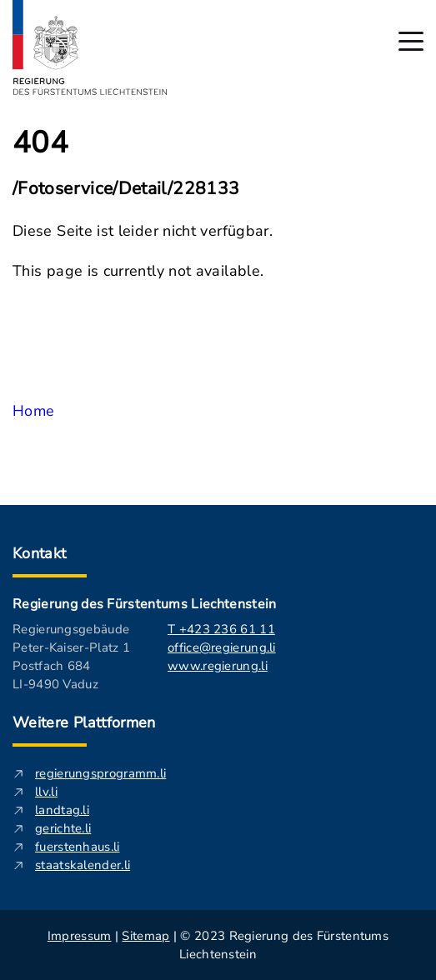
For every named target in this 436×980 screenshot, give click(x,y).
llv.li (46, 792)
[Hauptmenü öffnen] (411, 41)
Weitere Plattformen (84, 722)
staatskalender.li (83, 865)
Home (33, 411)
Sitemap (145, 936)
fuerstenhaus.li (78, 847)
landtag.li (62, 810)
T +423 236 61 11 (221, 629)
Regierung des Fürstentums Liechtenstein (144, 604)
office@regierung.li (222, 647)
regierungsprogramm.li (100, 773)
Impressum (80, 936)
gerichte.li (63, 828)
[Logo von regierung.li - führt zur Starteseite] (90, 47)
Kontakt (40, 553)
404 (40, 143)
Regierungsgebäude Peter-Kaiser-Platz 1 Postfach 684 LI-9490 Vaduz (71, 657)
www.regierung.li (218, 666)
